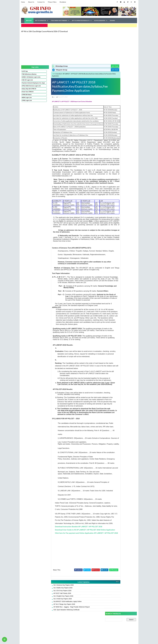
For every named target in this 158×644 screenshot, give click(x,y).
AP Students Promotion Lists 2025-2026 (118, 150)
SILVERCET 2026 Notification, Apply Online (56, 623)
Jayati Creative (69, 640)
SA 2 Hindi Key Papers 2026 (51, 620)
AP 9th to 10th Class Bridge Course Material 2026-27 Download (44, 31)
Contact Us (41, 2)
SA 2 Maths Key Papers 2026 (52, 609)
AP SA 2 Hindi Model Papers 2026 (116, 128)
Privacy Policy (52, 2)
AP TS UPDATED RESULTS (81, 20)
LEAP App (25, 71)
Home (23, 2)
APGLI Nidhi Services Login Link (28, 90)
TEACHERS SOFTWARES (59, 20)
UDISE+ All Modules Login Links (28, 79)
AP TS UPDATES (41, 20)
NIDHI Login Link (27, 103)
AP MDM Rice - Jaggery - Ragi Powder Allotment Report (60, 628)
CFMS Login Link (27, 106)
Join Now (98, 66)
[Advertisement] (79, 48)
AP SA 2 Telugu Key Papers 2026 (53, 625)
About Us (31, 2)
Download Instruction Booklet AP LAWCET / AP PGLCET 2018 (67, 541)
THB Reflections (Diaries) (26, 74)
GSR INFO (40, 640)
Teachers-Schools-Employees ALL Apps (28, 86)
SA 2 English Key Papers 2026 (52, 617)
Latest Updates (69, 603)
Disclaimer (63, 2)
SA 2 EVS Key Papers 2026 (51, 612)
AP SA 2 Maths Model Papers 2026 (116, 132)
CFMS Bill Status (27, 100)
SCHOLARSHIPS (100, 20)
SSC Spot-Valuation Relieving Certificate (55, 631)
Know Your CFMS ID (28, 97)
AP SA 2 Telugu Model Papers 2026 (116, 123)
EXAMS (113, 20)
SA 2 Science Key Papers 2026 (52, 606)
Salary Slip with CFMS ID (29, 94)
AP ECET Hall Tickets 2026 (51, 614)
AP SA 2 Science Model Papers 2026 (117, 137)
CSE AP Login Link (27, 82)
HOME (29, 20)
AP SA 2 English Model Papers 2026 (116, 145)
